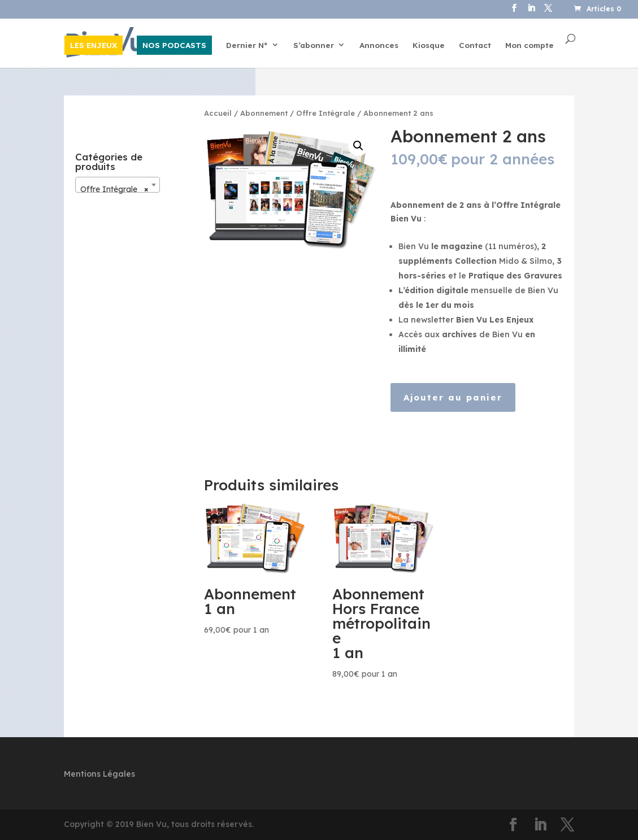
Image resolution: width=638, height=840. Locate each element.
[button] (358, 146)
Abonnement (264, 113)
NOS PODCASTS (174, 45)
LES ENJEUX (94, 45)
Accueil (218, 113)
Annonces (379, 45)
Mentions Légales (99, 774)
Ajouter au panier (453, 397)
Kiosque (429, 45)
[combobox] (118, 185)
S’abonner (314, 45)
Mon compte (530, 45)
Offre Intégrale (325, 113)
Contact (475, 45)
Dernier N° (247, 45)
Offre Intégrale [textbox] (114, 189)
